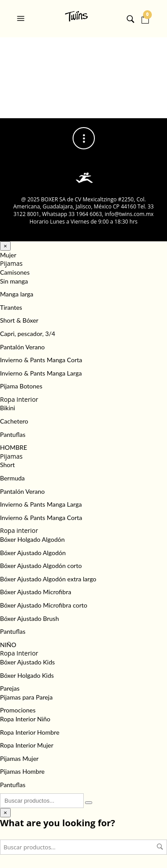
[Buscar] (89, 803)
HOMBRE (14, 447)
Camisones (15, 272)
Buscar (160, 847)
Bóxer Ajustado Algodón (33, 553)
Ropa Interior (19, 399)
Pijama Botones (21, 386)
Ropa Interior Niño (25, 719)
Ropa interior (19, 530)
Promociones (18, 710)
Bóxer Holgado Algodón (32, 539)
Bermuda (12, 478)
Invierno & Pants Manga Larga (41, 373)
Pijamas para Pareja (26, 697)
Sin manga (14, 281)
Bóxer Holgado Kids (27, 675)
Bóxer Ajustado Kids (27, 662)
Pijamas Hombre (22, 771)
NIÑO (8, 645)
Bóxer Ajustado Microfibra (36, 592)
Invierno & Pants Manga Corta (41, 360)
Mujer (8, 255)
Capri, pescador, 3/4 (28, 334)
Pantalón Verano (22, 347)
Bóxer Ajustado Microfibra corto (44, 605)
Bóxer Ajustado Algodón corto (41, 566)
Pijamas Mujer (19, 758)
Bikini (8, 408)
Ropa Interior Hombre (30, 732)
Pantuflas (13, 434)
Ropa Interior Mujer (27, 745)
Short (7, 465)
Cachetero (14, 421)
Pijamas (11, 263)
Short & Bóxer (19, 320)
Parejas (10, 688)
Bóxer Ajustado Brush (29, 618)
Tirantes (11, 307)
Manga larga (17, 294)
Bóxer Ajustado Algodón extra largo (48, 579)
